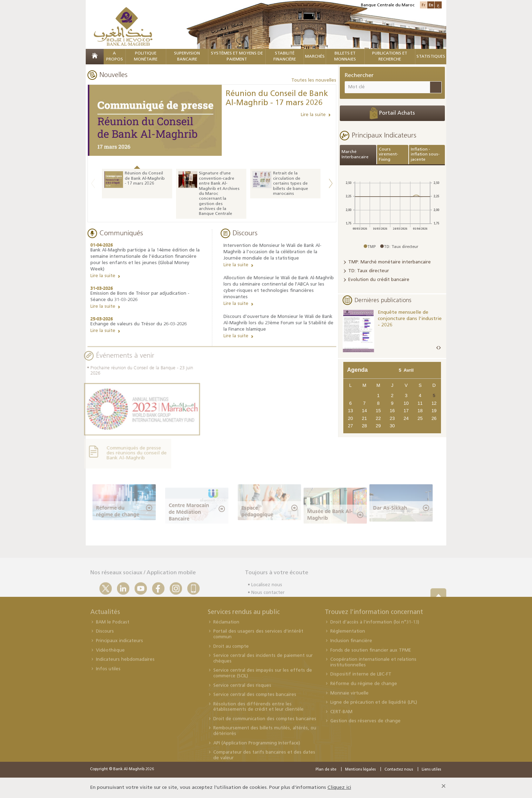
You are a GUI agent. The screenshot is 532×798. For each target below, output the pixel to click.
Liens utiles (431, 770)
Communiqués (120, 233)
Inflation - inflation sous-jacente (425, 155)
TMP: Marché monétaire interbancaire (390, 262)
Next (331, 183)
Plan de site (326, 770)
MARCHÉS (315, 57)
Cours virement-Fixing (388, 155)
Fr (423, 5)
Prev (437, 348)
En (431, 5)
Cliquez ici (339, 788)
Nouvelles (113, 75)
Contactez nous (399, 770)
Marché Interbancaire (355, 154)
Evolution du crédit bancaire (379, 280)
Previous (93, 183)
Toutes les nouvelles (314, 80)
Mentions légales (360, 770)
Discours (246, 233)
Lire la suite (313, 115)
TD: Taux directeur (369, 271)
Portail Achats (392, 113)
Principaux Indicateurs (384, 135)
